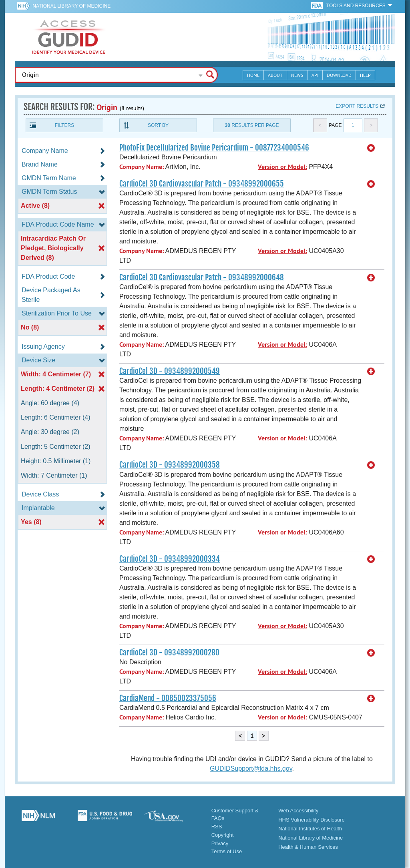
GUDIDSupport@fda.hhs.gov (251, 769)
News (297, 75)
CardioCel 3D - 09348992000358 (170, 465)
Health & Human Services (308, 847)
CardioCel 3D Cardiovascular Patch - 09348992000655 (202, 184)
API (315, 75)
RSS (217, 827)
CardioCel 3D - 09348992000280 (169, 653)
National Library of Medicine (71, 6)
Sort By (158, 125)
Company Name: (142, 167)
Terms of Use (227, 851)
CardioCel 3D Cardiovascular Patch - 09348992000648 (202, 277)
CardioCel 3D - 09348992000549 (170, 371)
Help (365, 75)
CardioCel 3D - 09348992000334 (170, 559)
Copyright (223, 835)
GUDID (69, 37)
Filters (64, 125)
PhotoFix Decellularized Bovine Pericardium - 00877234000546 (214, 148)
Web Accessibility (298, 811)
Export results (357, 106)
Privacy (220, 843)
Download (339, 75)
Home (253, 75)
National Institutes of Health (310, 829)
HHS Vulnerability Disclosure (312, 820)
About (275, 75)
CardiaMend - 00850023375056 (168, 698)
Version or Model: (282, 167)
